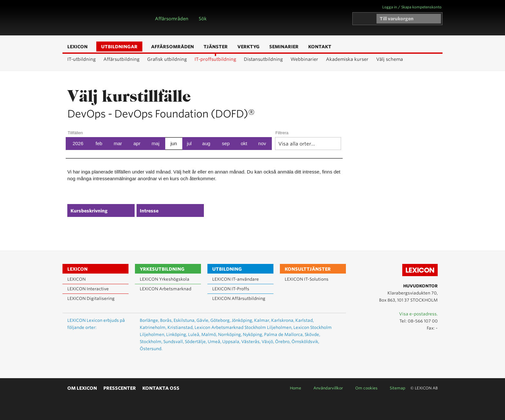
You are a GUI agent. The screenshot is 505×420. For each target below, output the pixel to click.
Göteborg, (220, 320)
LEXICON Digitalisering (91, 299)
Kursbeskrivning (89, 211)
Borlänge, (149, 320)
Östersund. (151, 349)
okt (244, 143)
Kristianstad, (181, 327)
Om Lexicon (82, 388)
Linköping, (177, 335)
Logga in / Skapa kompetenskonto (412, 7)
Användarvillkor (328, 388)
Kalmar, (262, 320)
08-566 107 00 (423, 321)
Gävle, (203, 320)
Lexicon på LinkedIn (423, 342)
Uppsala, (231, 342)
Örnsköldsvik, (305, 342)
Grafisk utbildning (167, 59)
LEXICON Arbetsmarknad (166, 289)
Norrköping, (230, 335)
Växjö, (268, 342)
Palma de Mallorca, (284, 335)
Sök (203, 19)
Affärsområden (172, 19)
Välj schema (390, 59)
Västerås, (251, 342)
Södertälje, (196, 342)
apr (137, 143)
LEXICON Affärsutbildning (239, 299)
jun (174, 143)
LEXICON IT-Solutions (307, 279)
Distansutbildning (263, 59)
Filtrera (282, 133)
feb (99, 143)
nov (262, 143)
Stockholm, (151, 342)
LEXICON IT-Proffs (231, 289)
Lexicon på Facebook (432, 342)
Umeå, (214, 342)
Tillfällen (75, 133)
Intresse (149, 211)
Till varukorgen (397, 19)
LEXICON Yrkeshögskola (165, 279)
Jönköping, (242, 320)
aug (206, 143)
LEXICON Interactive (88, 289)
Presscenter (120, 388)
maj (156, 143)
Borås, (166, 320)
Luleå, (194, 335)
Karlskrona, (283, 320)
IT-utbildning (81, 59)
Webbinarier (304, 59)
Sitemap (398, 388)
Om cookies (366, 388)
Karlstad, (305, 320)
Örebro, (283, 342)
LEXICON (100, 18)
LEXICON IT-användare (236, 279)
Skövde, (312, 335)
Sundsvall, (174, 342)
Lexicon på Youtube (414, 342)
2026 (78, 143)
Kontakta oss (161, 388)
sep (226, 143)
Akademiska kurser (347, 59)
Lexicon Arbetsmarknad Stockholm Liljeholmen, (243, 327)
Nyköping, (253, 335)
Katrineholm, (153, 327)
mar (118, 143)
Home (295, 388)
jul (189, 143)
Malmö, (209, 335)
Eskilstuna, (185, 320)
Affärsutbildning (121, 59)
